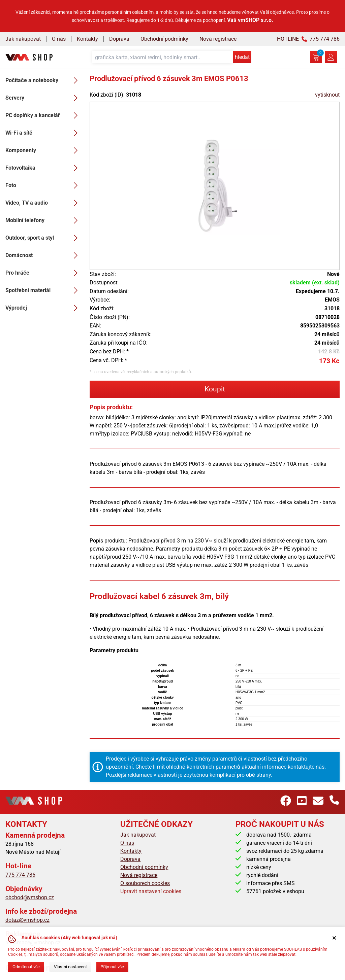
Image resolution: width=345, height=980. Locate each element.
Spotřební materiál (43, 290)
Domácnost (43, 255)
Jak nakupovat (23, 39)
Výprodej (43, 308)
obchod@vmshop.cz (30, 897)
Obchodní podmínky (164, 39)
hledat (242, 57)
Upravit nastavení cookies (151, 891)
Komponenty (43, 150)
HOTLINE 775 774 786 (308, 39)
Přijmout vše (112, 967)
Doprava (119, 39)
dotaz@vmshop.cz (27, 920)
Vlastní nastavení (70, 967)
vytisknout (327, 95)
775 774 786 (20, 875)
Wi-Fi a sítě (43, 133)
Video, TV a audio (43, 203)
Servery (43, 98)
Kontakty (87, 39)
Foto (43, 185)
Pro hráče (43, 273)
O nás (59, 39)
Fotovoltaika (43, 168)
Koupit (215, 389)
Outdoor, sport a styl (43, 238)
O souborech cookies (145, 883)
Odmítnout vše (26, 967)
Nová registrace (218, 39)
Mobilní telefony (43, 220)
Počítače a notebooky (43, 80)
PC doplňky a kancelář (43, 115)
